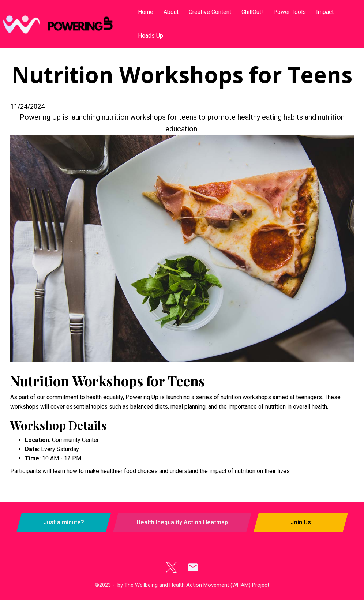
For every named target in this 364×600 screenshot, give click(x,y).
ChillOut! (252, 12)
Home (146, 12)
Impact (325, 12)
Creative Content (210, 12)
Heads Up (151, 36)
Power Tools (290, 12)
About (171, 12)
